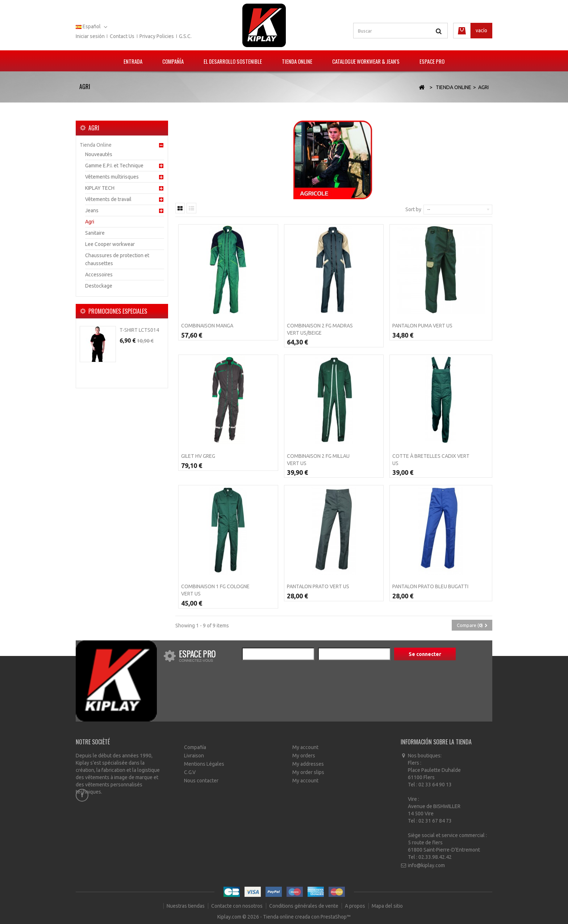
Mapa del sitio (387, 906)
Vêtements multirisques (112, 177)
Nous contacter (201, 781)
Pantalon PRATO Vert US (318, 586)
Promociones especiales (118, 311)
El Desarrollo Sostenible (233, 61)
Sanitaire (95, 233)
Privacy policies (157, 36)
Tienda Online (297, 61)
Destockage (99, 286)
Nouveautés (99, 154)
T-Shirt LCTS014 (139, 330)
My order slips (308, 772)
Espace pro (432, 61)
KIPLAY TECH (100, 188)
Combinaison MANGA (207, 326)
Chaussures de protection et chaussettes (117, 259)
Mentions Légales (204, 764)
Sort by (413, 209)
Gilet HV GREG (198, 456)
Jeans (92, 210)
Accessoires (99, 275)
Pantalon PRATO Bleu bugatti (430, 586)
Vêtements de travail (108, 199)
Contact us (122, 36)
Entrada (133, 61)
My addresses (308, 764)
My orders (304, 756)
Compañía (173, 61)
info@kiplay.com (426, 865)
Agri (90, 222)
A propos (356, 906)
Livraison (194, 756)
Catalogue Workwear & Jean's (366, 61)
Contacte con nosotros (237, 906)
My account (305, 747)
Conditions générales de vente (304, 906)
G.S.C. (185, 36)
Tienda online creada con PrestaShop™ (307, 917)
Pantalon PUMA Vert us (422, 326)
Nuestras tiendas (186, 906)
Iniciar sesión (90, 36)
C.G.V (190, 772)
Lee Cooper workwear (110, 244)
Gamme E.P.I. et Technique (114, 166)
